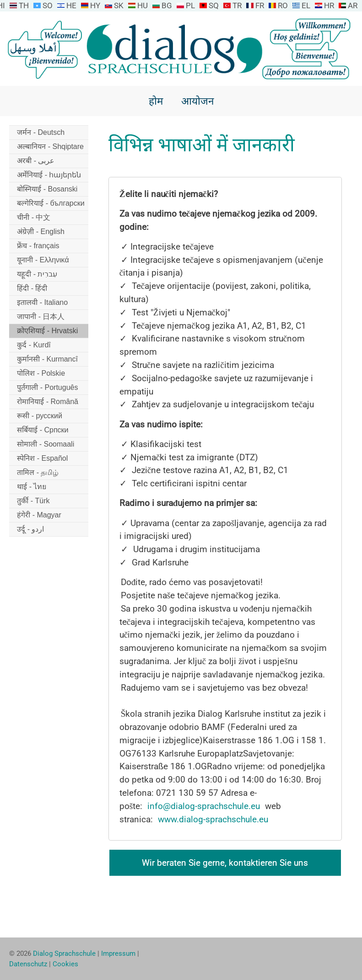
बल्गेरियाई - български (51, 203)
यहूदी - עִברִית (37, 274)
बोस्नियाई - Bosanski (47, 189)
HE (71, 5)
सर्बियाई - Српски (43, 430)
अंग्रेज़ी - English (41, 232)
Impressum (118, 953)
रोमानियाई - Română (48, 402)
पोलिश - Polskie (41, 373)
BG (167, 5)
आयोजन (197, 101)
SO (48, 5)
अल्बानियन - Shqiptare (50, 146)
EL (306, 5)
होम (156, 101)
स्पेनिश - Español (42, 458)
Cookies (65, 964)
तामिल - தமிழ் (38, 472)
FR (260, 5)
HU (143, 5)
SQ (214, 5)
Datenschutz (28, 964)
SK (119, 5)
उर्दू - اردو (30, 529)
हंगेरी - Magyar (39, 515)
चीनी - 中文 (34, 217)
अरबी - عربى (36, 161)
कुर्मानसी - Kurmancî (47, 359)
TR (237, 5)
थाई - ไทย (32, 487)
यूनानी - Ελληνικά (43, 260)
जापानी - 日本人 (41, 317)
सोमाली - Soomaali (46, 444)
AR (353, 5)
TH (24, 5)
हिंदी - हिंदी (32, 288)
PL (190, 5)
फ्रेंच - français (38, 246)
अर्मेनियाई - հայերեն (49, 175)
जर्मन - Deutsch (41, 132)
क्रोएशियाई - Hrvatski (47, 331)
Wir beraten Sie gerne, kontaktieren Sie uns (225, 863)
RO (283, 5)
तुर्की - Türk (33, 501)
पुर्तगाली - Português (47, 387)
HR (329, 5)
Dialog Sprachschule (64, 953)
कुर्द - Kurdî (34, 345)
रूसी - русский (40, 416)
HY (95, 5)
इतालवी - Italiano (42, 302)
